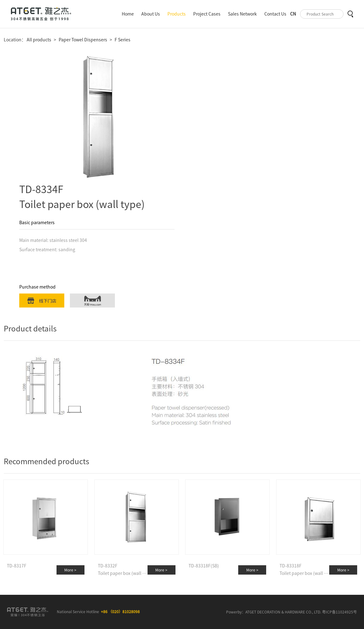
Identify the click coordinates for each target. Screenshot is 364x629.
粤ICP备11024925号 (339, 612)
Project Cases (207, 14)
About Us (151, 14)
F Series (123, 40)
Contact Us (275, 14)
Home (128, 14)
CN (293, 14)
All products (39, 40)
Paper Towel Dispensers (83, 40)
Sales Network (242, 14)
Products (177, 14)
